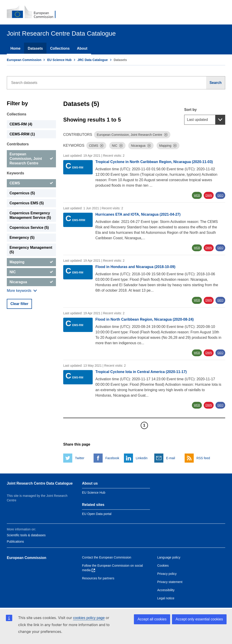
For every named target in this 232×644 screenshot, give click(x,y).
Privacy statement (170, 582)
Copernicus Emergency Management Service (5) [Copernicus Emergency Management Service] (30, 215)
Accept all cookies (152, 619)
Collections (60, 48)
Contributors (18, 144)
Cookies (163, 566)
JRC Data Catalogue (93, 60)
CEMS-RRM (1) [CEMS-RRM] (22, 134)
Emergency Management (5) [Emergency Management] (31, 250)
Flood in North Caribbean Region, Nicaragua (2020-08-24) (145, 319)
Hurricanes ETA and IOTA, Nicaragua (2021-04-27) (138, 214)
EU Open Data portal (97, 514)
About (82, 48)
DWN (209, 195)
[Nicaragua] (31, 282)
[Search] (216, 83)
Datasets (35, 48)
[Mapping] (31, 262)
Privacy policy (167, 574)
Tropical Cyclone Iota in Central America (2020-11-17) (141, 372)
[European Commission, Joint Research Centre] (31, 159)
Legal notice (166, 598)
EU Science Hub (59, 60)
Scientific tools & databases (26, 535)
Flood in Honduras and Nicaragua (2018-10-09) (135, 267)
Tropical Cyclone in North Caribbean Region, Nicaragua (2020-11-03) (154, 162)
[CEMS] (31, 183)
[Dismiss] (166, 135)
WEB (197, 195)
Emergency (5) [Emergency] (22, 238)
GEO (220, 195)
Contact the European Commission (107, 557)
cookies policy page (89, 618)
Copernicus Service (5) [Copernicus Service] (29, 228)
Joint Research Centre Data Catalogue (40, 483)
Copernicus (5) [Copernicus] (22, 193)
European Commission (24, 60)
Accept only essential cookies (199, 619)
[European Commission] (34, 12)
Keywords (15, 173)
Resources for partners (98, 578)
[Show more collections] (22, 291)
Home (15, 48)
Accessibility (166, 590)
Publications (15, 542)
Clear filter (19, 304)
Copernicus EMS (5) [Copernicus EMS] (27, 203)
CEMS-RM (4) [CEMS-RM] (21, 124)
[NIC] (31, 272)
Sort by (190, 110)
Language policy (169, 557)
